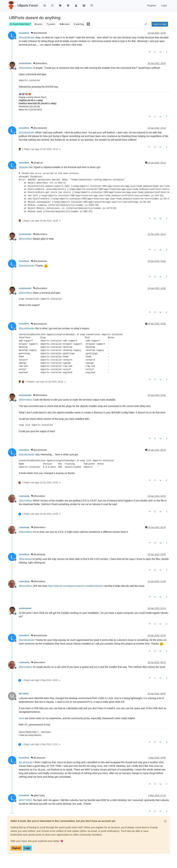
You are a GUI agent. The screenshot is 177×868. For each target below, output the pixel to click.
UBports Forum (28, 6)
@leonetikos (40, 63)
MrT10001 (24, 694)
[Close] (165, 821)
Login (27, 848)
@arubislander (39, 33)
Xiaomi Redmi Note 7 (20, 24)
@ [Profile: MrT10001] (26, 800)
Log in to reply (160, 24)
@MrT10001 (38, 796)
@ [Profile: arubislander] (27, 37)
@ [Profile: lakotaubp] (25, 559)
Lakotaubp (24, 496)
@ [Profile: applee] (24, 167)
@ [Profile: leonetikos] (25, 68)
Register (16, 848)
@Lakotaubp (38, 554)
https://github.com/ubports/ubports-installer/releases (76, 586)
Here (21, 718)
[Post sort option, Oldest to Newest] (146, 24)
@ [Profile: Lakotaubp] (26, 762)
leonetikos (24, 33)
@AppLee (37, 163)
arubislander (25, 63)
